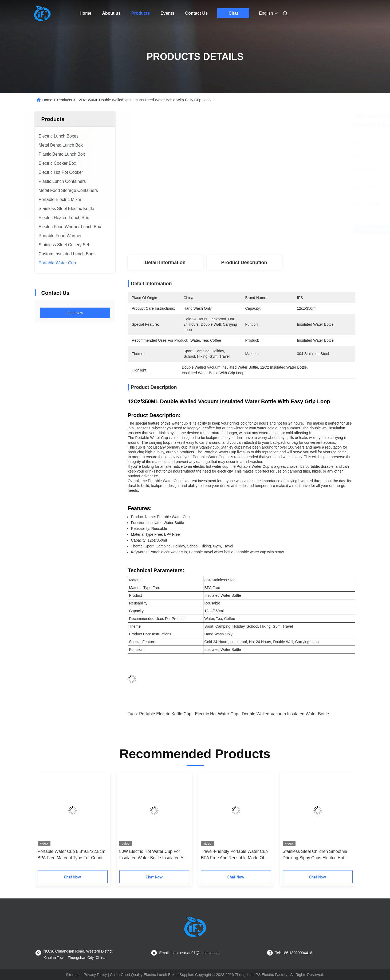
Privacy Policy (95, 975)
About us (111, 13)
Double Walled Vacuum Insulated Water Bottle (285, 714)
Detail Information (165, 263)
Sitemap (73, 975)
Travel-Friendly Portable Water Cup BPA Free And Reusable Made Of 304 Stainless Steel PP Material (234, 855)
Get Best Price (276, 229)
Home (85, 13)
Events (167, 13)
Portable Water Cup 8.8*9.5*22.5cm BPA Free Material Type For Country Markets (72, 855)
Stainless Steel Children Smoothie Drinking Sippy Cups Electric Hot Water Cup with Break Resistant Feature (315, 855)
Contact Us (196, 13)
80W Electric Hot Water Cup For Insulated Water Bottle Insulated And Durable (154, 855)
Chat (233, 13)
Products (141, 13)
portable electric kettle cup (165, 714)
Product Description (244, 263)
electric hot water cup (216, 714)
